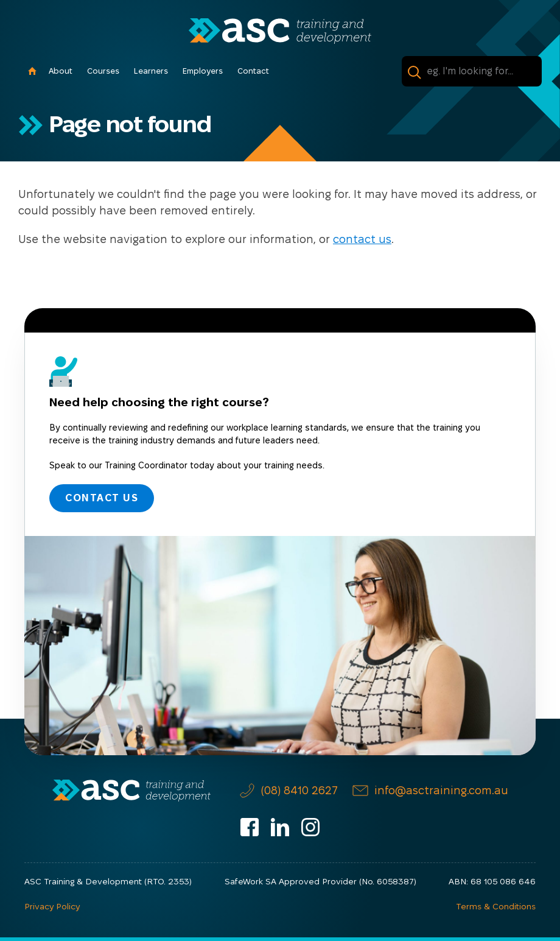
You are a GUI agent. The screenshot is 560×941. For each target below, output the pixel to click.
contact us (362, 239)
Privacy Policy (52, 906)
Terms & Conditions (496, 906)
